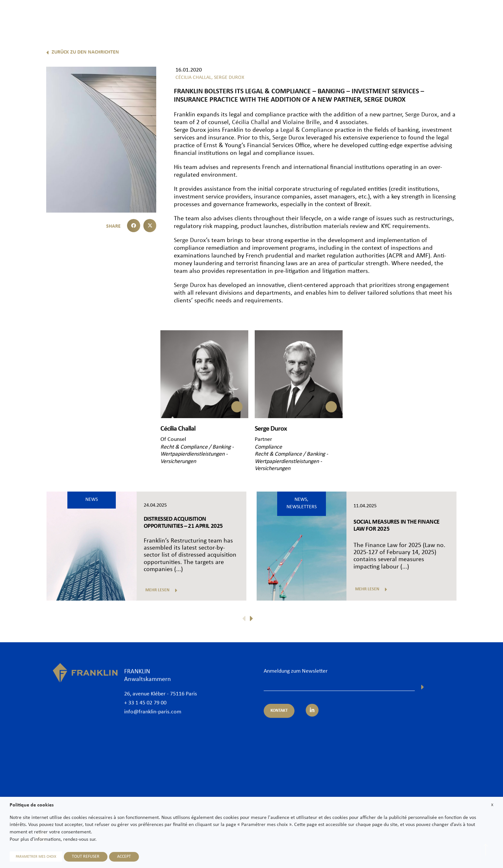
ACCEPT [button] (124, 857)
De (491, 33)
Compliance (268, 447)
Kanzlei (271, 17)
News (435, 17)
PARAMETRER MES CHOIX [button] (36, 857)
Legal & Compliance (306, 130)
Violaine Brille (301, 122)
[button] (134, 226)
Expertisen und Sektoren (356, 17)
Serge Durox (421, 115)
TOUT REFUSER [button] (86, 857)
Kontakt (488, 17)
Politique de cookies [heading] (32, 805)
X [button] (492, 805)
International (405, 17)
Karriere (461, 17)
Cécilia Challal (251, 122)
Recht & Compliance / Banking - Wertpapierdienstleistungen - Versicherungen (197, 454)
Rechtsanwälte (305, 17)
